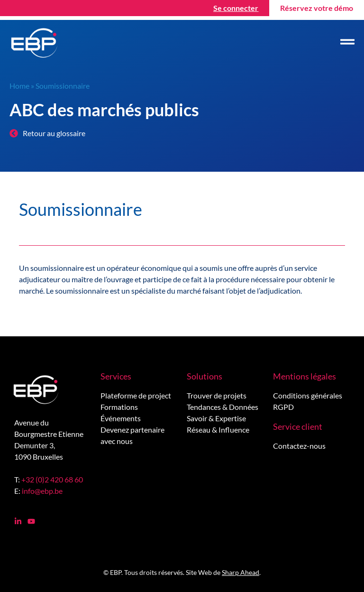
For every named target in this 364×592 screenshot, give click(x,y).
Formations (119, 407)
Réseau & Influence (218, 430)
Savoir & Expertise (216, 418)
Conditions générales (308, 395)
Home (19, 86)
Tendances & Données (223, 407)
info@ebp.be (42, 491)
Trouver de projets (217, 395)
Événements (121, 418)
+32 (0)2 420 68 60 (52, 479)
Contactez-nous (299, 446)
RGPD (283, 407)
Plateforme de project (136, 395)
